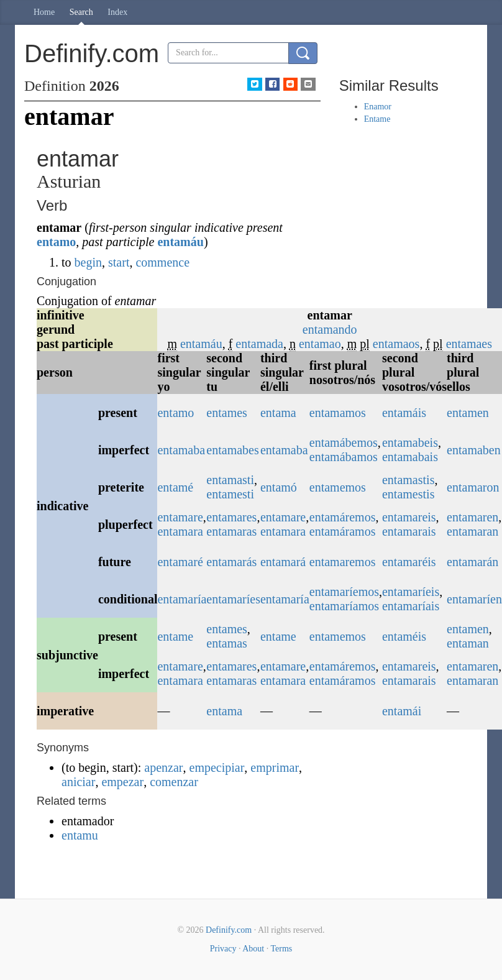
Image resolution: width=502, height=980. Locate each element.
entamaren (472, 517)
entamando (330, 329)
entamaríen (474, 599)
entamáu (180, 242)
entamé (175, 487)
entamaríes (233, 599)
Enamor (378, 107)
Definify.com (229, 930)
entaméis (404, 636)
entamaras (231, 531)
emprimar (275, 767)
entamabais (410, 457)
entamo (56, 242)
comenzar (174, 782)
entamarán (472, 562)
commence (162, 262)
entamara (180, 531)
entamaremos (343, 562)
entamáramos (343, 531)
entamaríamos (344, 606)
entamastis (408, 480)
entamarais (409, 531)
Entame (377, 119)
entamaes (469, 344)
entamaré (180, 562)
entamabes (232, 450)
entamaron (473, 487)
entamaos (396, 344)
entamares (231, 517)
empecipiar (217, 767)
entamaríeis (411, 592)
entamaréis (409, 562)
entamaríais (411, 606)
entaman (468, 643)
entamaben (474, 450)
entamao (320, 344)
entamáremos (343, 517)
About (253, 949)
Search (81, 12)
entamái (402, 711)
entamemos (338, 487)
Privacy (223, 949)
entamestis (408, 494)
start (119, 262)
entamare (180, 517)
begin (88, 262)
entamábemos (344, 442)
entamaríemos (344, 592)
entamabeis (410, 442)
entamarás (231, 562)
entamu (80, 835)
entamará (283, 562)
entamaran (472, 531)
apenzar (163, 767)
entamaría (182, 599)
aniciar (78, 782)
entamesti (230, 494)
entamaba (181, 450)
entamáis (404, 413)
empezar (122, 782)
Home (44, 12)
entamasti (230, 480)
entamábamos (344, 457)
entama (278, 413)
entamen (468, 413)
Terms (281, 949)
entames (227, 413)
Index (117, 12)
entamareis (409, 517)
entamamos (338, 413)
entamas (227, 643)
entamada (259, 344)
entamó (279, 487)
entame (175, 636)
